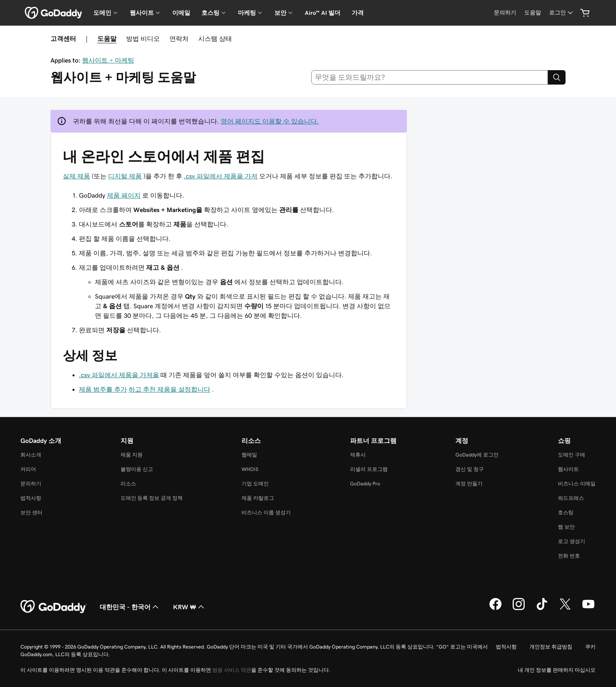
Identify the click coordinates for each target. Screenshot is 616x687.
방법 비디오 (143, 38)
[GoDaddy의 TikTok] (542, 609)
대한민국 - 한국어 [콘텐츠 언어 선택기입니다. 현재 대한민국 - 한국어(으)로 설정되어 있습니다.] (130, 607)
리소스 (128, 484)
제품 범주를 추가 (103, 389)
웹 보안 (566, 527)
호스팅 (566, 512)
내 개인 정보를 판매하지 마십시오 (557, 670)
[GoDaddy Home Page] (54, 607)
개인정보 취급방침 (551, 647)
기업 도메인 (255, 484)
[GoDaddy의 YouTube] (588, 609)
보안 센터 (31, 512)
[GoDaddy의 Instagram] (519, 609)
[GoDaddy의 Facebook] (495, 609)
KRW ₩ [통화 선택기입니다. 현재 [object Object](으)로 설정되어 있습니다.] (189, 607)
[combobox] (430, 77)
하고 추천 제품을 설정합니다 (169, 389)
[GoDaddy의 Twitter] (565, 609)
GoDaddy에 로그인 (477, 455)
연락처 (179, 38)
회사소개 (31, 455)
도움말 (107, 38)
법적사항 (31, 498)
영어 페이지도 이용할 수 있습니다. (270, 121)
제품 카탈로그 (258, 498)
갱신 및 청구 (470, 469)
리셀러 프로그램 (369, 469)
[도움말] (533, 13)
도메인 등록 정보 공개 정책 (152, 498)
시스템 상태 (215, 38)
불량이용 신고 (137, 469)
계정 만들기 (469, 484)
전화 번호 (569, 556)
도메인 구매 (572, 455)
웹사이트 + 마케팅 (108, 60)
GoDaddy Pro (365, 484)
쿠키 (590, 647)
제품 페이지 (124, 195)
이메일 (181, 13)
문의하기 (31, 484)
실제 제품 (76, 176)
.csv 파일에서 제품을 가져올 (119, 375)
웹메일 (249, 455)
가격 (358, 13)
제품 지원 (132, 455)
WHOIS (250, 469)
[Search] (557, 77)
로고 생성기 (572, 541)
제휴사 (358, 455)
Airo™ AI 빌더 (323, 13)
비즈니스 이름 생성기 (266, 512)
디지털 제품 (125, 176)
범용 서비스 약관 (232, 670)
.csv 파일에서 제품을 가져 (221, 176)
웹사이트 (568, 469)
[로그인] (562, 13)
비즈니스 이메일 (577, 484)
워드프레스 (571, 498)
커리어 (28, 469)
